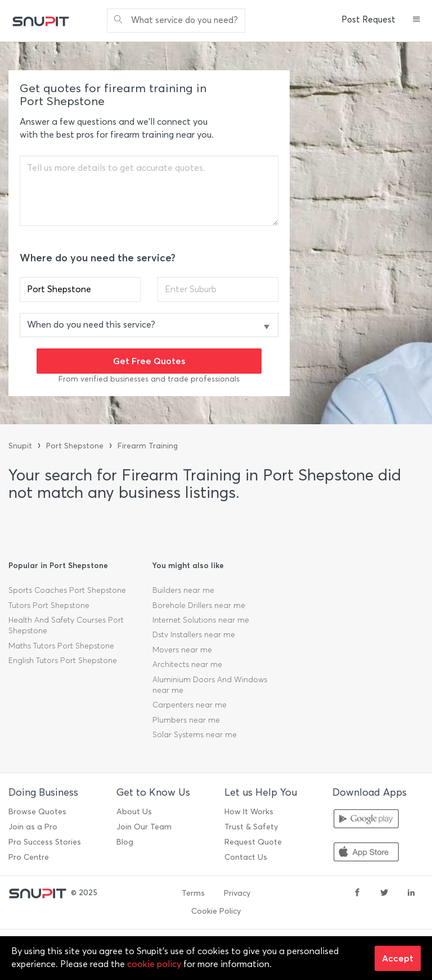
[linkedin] (411, 893)
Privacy (237, 893)
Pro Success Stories (45, 842)
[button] (417, 20)
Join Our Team (144, 827)
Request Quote (253, 842)
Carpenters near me (190, 705)
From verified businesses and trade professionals (149, 379)
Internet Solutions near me (201, 620)
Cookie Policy (216, 911)
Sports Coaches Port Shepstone (67, 590)
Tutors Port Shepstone (49, 605)
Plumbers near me (186, 720)
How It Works (249, 812)
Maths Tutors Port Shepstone (61, 646)
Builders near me (183, 590)
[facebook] (357, 893)
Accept (398, 958)
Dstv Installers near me (194, 635)
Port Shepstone (75, 446)
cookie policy (154, 964)
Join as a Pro (33, 827)
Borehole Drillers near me (199, 605)
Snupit (20, 446)
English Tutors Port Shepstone (63, 661)
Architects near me (187, 664)
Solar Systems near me (195, 735)
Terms (193, 893)
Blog (125, 842)
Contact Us (246, 857)
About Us (134, 812)
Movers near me (182, 650)
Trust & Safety (251, 827)
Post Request (368, 20)
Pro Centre (29, 857)
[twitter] (384, 893)
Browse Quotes (37, 812)
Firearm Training (148, 446)
